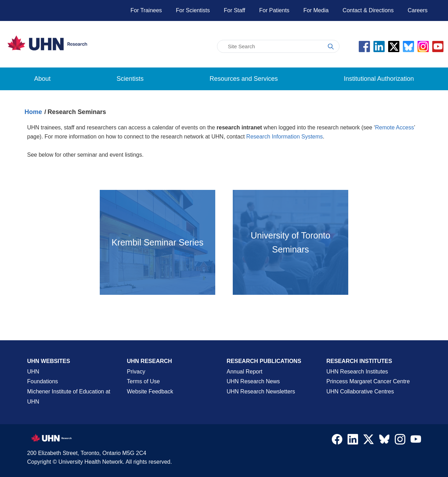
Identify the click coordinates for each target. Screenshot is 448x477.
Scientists (130, 79)
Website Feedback (150, 391)
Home (33, 112)
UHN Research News (253, 381)
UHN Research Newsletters (261, 391)
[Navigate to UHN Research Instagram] (400, 441)
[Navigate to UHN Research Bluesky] (384, 440)
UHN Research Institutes (357, 372)
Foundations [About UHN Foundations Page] (43, 381)
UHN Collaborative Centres (360, 391)
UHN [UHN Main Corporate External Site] (33, 372)
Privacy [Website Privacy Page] (136, 372)
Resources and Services (244, 79)
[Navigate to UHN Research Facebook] (337, 441)
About (43, 79)
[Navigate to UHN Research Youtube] (416, 441)
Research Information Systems (285, 137)
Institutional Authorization (379, 79)
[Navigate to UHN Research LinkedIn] (353, 441)
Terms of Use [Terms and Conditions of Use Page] (143, 381)
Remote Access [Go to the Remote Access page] (395, 127)
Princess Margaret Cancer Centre (368, 381)
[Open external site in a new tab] (290, 242)
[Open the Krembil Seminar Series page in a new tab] (157, 242)
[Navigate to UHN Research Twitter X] (369, 441)
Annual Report (245, 372)
